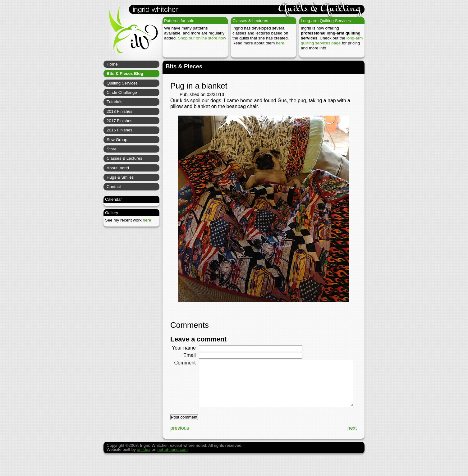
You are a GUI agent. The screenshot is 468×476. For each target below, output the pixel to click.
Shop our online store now (202, 38)
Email (187, 361)
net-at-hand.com (173, 465)
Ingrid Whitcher (131, 34)
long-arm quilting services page (332, 41)
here (280, 43)
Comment (183, 368)
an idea (144, 465)
